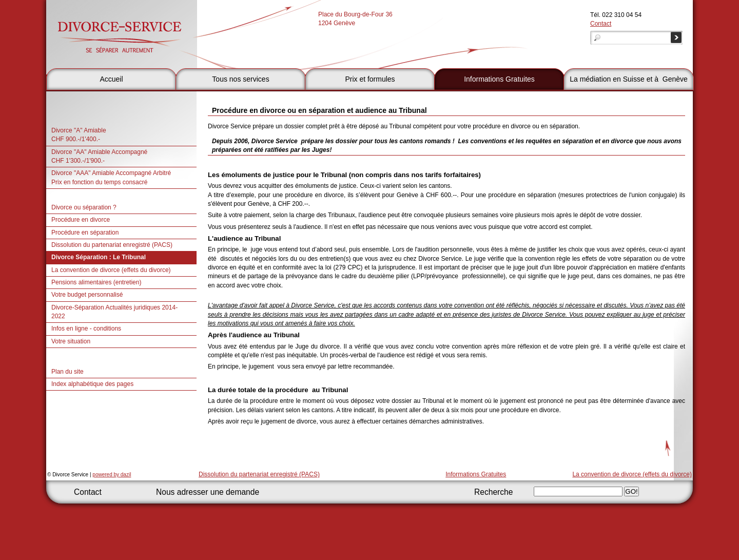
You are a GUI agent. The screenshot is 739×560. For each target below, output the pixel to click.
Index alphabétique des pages (92, 384)
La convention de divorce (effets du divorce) (111, 270)
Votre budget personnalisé (87, 295)
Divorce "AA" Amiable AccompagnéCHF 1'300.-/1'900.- (99, 156)
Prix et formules (370, 79)
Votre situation (71, 341)
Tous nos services (240, 79)
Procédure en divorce (81, 220)
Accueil (111, 79)
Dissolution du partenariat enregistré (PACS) (112, 245)
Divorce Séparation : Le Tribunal (99, 257)
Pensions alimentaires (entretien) (96, 282)
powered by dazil (112, 475)
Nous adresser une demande (208, 492)
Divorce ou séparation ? (84, 207)
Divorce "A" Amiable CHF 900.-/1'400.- (79, 135)
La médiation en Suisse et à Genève (629, 79)
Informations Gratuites (499, 79)
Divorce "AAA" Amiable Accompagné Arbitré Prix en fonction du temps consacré (111, 177)
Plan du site (67, 372)
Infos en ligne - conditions (86, 329)
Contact (601, 24)
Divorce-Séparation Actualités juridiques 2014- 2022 (114, 312)
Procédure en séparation (85, 233)
